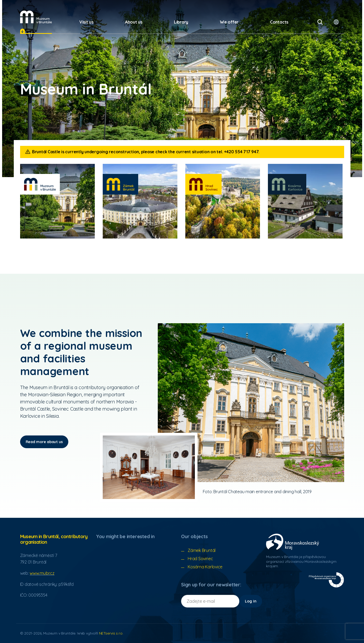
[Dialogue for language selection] (336, 22)
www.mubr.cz (42, 573)
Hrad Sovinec (200, 559)
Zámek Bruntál (202, 550)
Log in (251, 601)
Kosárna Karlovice (205, 567)
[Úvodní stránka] (36, 17)
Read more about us (44, 442)
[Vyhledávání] (320, 22)
